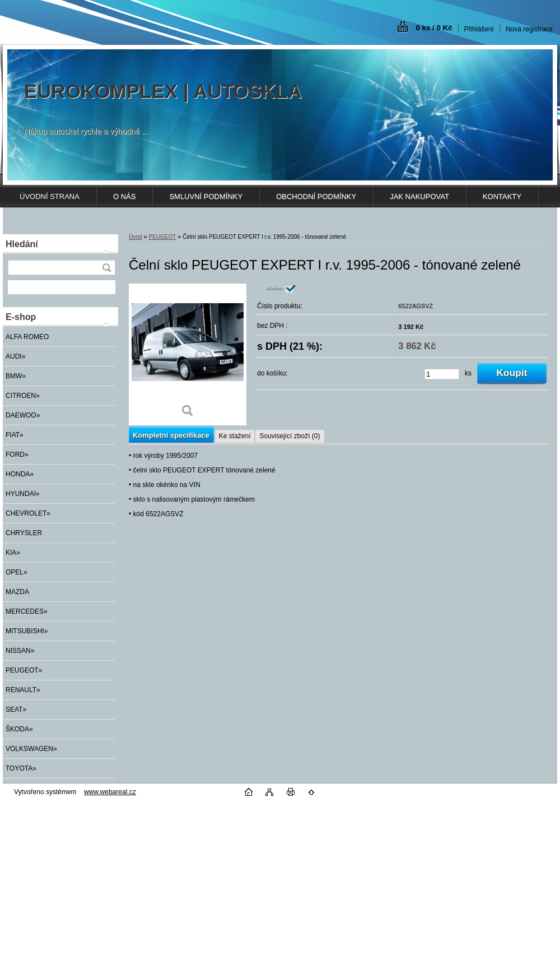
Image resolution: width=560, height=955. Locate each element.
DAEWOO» (23, 415)
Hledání (22, 244)
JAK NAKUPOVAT (419, 196)
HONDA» (20, 474)
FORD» (17, 455)
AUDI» (15, 356)
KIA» (13, 553)
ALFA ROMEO (27, 337)
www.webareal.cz (110, 792)
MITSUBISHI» (27, 631)
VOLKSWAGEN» (31, 749)
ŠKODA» (19, 729)
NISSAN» (20, 651)
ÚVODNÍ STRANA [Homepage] (50, 196)
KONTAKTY (502, 196)
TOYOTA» (21, 768)
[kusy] (442, 374)
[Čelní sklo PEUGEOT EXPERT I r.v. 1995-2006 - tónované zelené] (188, 354)
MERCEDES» (27, 611)
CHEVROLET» (28, 513)
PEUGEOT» (24, 670)
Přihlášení (479, 29)
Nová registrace (529, 29)
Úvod (135, 237)
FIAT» (15, 435)
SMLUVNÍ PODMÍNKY (206, 196)
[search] (106, 268)
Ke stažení (235, 436)
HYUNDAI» (23, 494)
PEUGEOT (162, 237)
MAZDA (17, 592)
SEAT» (16, 710)
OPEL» (17, 572)
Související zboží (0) (290, 436)
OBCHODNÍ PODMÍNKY (316, 196)
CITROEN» (23, 396)
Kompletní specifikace (171, 435)
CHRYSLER (24, 533)
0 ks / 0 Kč (434, 28)
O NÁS (124, 196)
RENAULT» (23, 690)
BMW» (16, 376)
